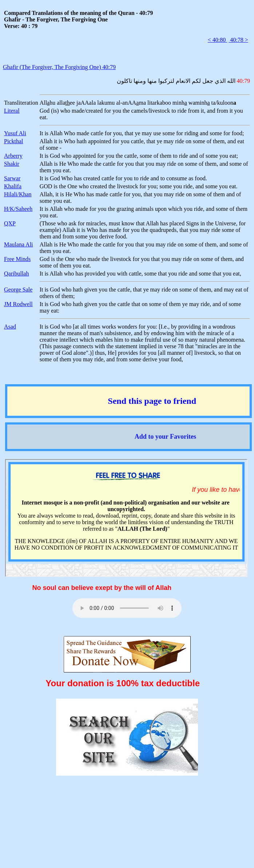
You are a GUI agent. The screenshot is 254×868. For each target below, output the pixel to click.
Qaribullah (16, 274)
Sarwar (12, 178)
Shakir (12, 164)
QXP (10, 223)
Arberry (13, 156)
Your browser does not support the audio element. (127, 608)
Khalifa (13, 186)
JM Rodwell (18, 304)
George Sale (18, 290)
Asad (10, 327)
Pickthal (13, 141)
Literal (12, 111)
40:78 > (238, 40)
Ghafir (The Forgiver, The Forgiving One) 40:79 (59, 67)
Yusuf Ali (15, 133)
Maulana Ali (19, 244)
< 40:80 (217, 40)
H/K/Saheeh (18, 209)
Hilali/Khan (18, 194)
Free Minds (17, 259)
